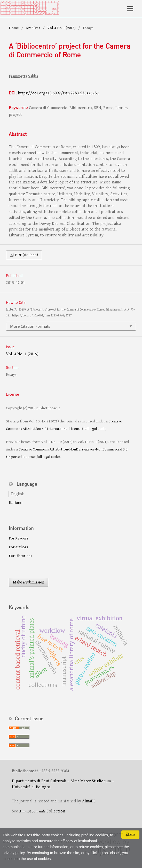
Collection (42, 811)
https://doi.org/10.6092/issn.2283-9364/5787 (58, 93)
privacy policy (14, 853)
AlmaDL (89, 801)
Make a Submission (29, 582)
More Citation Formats (30, 326)
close (130, 835)
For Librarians (20, 556)
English (18, 494)
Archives (33, 28)
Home (14, 28)
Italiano (16, 503)
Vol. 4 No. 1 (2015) (61, 28)
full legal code (94, 429)
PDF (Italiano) (26, 255)
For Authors (18, 547)
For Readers (18, 538)
